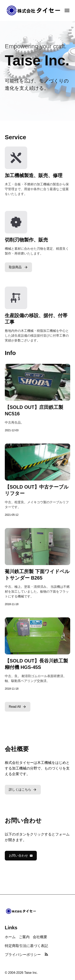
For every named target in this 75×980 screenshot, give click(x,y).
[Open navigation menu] (67, 10)
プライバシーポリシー (23, 955)
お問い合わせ (21, 856)
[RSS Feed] (46, 955)
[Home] (34, 10)
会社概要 (40, 937)
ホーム (10, 937)
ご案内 (24, 937)
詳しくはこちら (23, 790)
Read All (18, 707)
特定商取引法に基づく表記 (26, 946)
